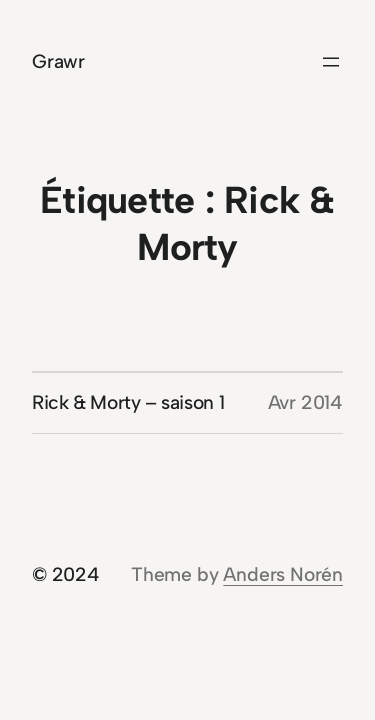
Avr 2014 (305, 402)
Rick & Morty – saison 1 (128, 402)
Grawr (58, 61)
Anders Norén (283, 574)
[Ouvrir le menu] (331, 62)
